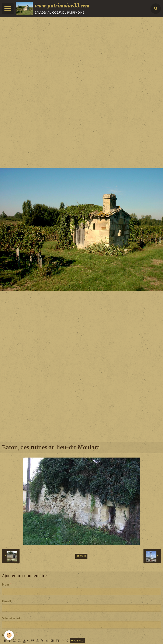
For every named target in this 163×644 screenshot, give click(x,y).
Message (8, 635)
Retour (81, 556)
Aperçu (77, 640)
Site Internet (11, 618)
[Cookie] (9, 635)
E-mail (7, 601)
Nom (6, 584)
